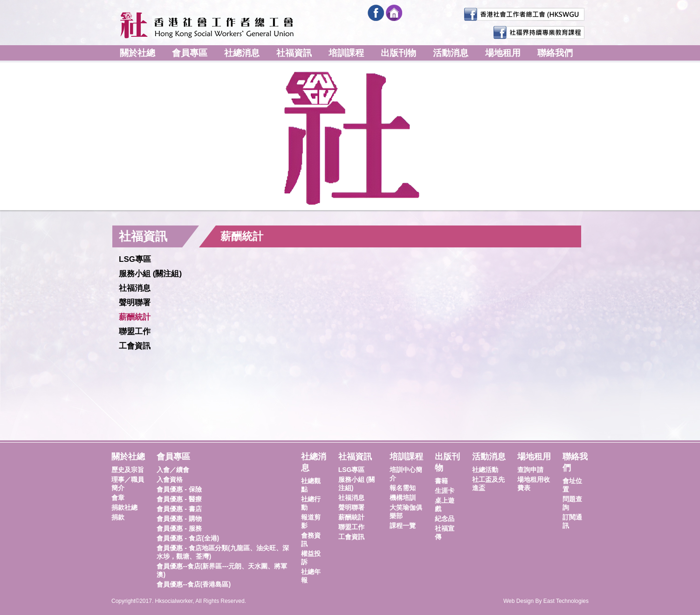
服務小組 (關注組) (150, 274)
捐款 (118, 517)
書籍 (441, 481)
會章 (118, 498)
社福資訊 (294, 53)
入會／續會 (173, 470)
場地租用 (503, 53)
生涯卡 (445, 491)
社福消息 (135, 288)
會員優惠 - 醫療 (179, 499)
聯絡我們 (555, 53)
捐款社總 (124, 507)
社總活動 (485, 470)
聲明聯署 (135, 303)
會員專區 (190, 53)
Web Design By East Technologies (546, 601)
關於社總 (137, 53)
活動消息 (451, 53)
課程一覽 (403, 526)
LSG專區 (135, 259)
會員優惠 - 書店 (179, 509)
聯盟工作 (135, 331)
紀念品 (445, 519)
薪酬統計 (135, 317)
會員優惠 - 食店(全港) (188, 538)
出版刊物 (398, 53)
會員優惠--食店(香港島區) (194, 584)
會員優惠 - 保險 (179, 489)
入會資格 (170, 479)
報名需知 (403, 488)
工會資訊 (135, 346)
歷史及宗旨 (128, 470)
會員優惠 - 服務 (179, 528)
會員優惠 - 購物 (179, 519)
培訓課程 (346, 53)
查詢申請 (530, 470)
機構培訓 (403, 498)
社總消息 (242, 53)
